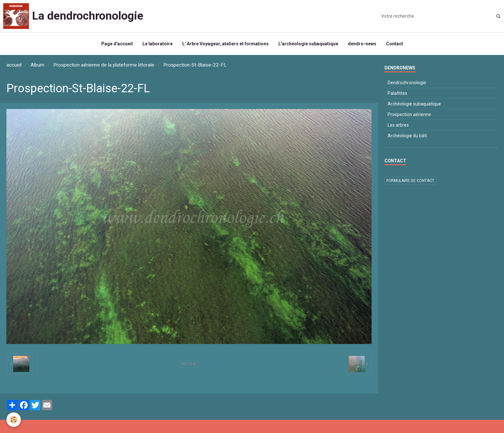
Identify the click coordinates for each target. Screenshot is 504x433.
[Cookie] (14, 420)
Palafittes (397, 93)
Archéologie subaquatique (414, 104)
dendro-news (362, 44)
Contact (395, 44)
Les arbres (398, 125)
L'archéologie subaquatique (308, 44)
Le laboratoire (157, 44)
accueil (14, 65)
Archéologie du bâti (407, 136)
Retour (189, 364)
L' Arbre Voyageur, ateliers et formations (225, 44)
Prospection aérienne (409, 114)
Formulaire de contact (410, 181)
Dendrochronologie (407, 83)
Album (37, 65)
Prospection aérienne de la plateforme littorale (104, 65)
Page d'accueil (117, 44)
